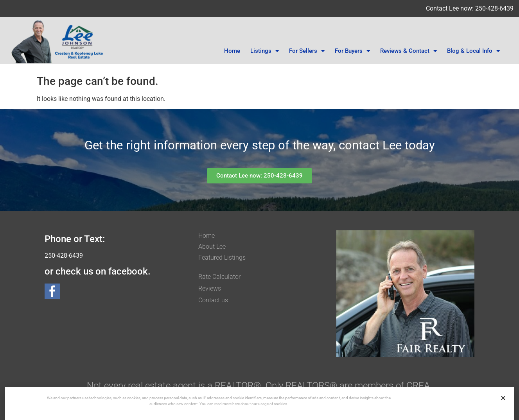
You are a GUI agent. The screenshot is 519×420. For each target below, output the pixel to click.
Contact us (213, 300)
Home (232, 51)
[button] (503, 398)
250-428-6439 (64, 256)
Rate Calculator (219, 277)
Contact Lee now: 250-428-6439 (470, 8)
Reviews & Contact (409, 51)
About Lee (212, 247)
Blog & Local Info (473, 51)
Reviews (210, 288)
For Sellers (307, 51)
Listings (265, 51)
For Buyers (352, 51)
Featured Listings (222, 258)
